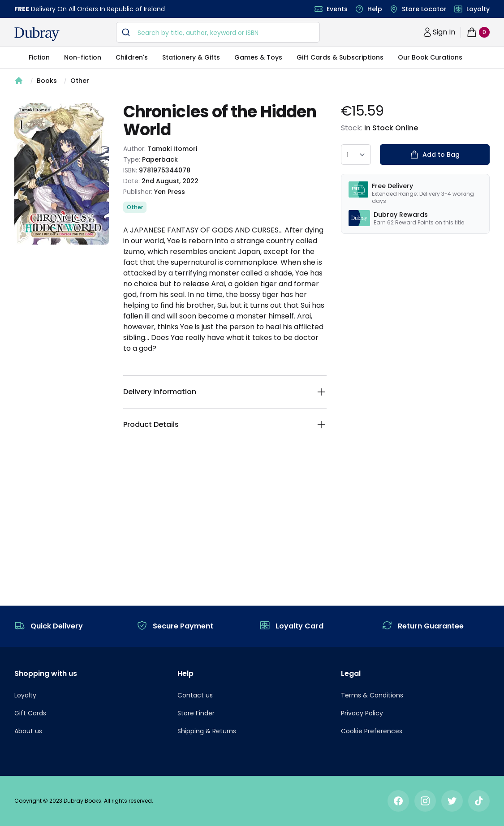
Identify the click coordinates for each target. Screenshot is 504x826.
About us (28, 731)
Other (80, 81)
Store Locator (424, 9)
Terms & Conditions (372, 695)
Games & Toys (258, 57)
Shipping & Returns (207, 731)
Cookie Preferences (372, 731)
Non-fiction (83, 57)
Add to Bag (435, 155)
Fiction (39, 57)
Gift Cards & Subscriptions (340, 57)
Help (375, 9)
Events (337, 9)
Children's (132, 57)
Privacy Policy (362, 713)
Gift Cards (30, 713)
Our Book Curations (430, 57)
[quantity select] (356, 155)
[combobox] (218, 32)
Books (47, 81)
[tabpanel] (62, 174)
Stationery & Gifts (191, 57)
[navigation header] (37, 34)
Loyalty (478, 9)
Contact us (195, 695)
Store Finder (196, 713)
